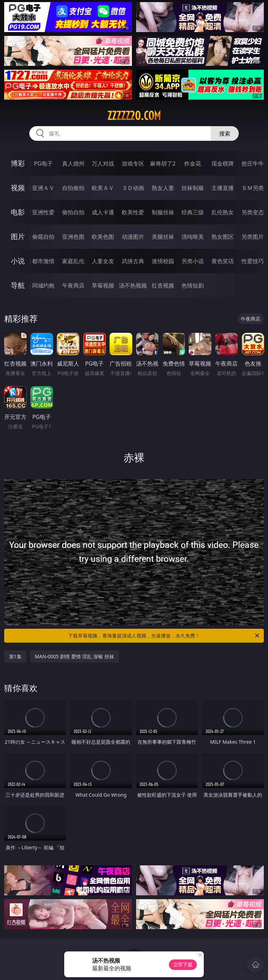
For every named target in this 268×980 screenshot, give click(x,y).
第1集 (15, 656)
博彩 (18, 163)
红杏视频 (163, 285)
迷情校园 (163, 261)
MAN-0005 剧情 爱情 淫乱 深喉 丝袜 (75, 656)
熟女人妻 (163, 188)
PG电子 (43, 163)
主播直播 (223, 188)
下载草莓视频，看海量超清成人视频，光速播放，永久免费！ (164, 636)
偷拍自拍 (73, 212)
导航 (18, 285)
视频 (18, 188)
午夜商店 (73, 285)
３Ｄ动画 (133, 188)
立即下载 (183, 964)
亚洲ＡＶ (43, 188)
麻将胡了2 (163, 163)
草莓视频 (103, 285)
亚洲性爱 (43, 212)
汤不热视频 (133, 285)
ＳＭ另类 (253, 188)
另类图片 (253, 237)
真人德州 (73, 163)
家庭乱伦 (73, 261)
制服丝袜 (163, 212)
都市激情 (43, 261)
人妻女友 (103, 261)
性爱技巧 (253, 261)
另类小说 (193, 261)
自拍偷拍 (73, 188)
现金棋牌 (223, 163)
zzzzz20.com (134, 116)
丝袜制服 (193, 188)
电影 (18, 212)
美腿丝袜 (163, 237)
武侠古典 (133, 261)
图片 (18, 236)
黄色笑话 (223, 261)
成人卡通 (103, 212)
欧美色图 (103, 237)
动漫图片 (133, 237)
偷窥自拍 (43, 237)
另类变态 (253, 212)
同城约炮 (43, 285)
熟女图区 (223, 237)
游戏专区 (133, 163)
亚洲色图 (73, 237)
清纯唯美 (193, 237)
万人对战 (103, 163)
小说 (18, 261)
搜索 (225, 133)
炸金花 (193, 163)
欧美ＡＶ (103, 188)
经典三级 (193, 212)
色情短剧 (193, 285)
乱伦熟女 (223, 212)
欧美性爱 (133, 212)
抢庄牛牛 (253, 163)
